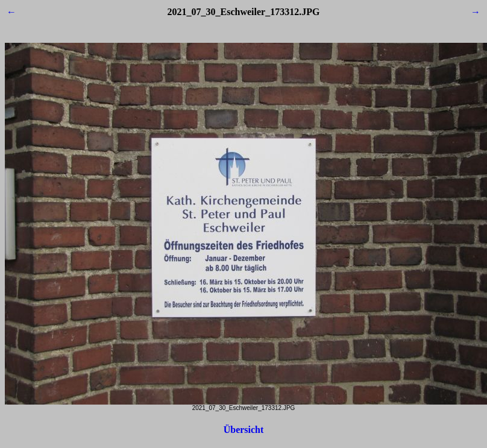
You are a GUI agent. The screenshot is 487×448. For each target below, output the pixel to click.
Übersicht (244, 430)
